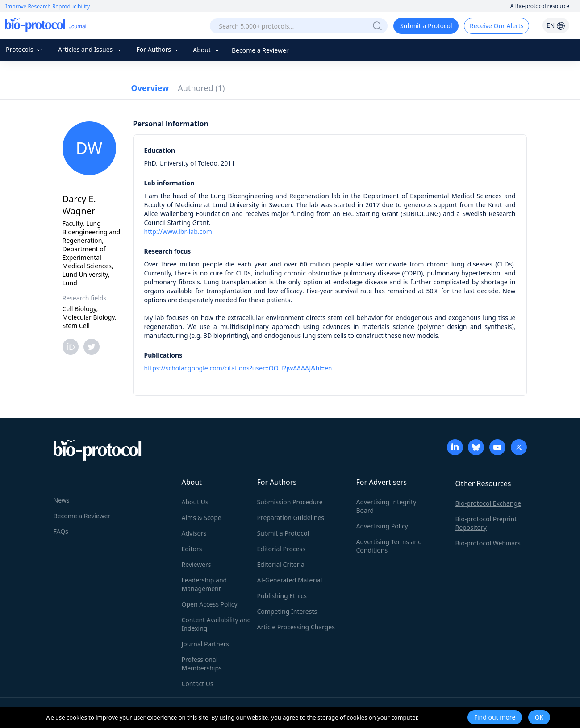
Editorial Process (282, 549)
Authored (201, 88)
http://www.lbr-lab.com (178, 231)
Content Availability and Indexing (217, 624)
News (62, 500)
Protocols (25, 49)
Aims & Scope (202, 518)
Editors (192, 549)
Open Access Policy (210, 604)
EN (556, 25)
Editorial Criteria (281, 564)
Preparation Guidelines (291, 518)
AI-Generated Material (290, 580)
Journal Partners (206, 644)
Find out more (495, 717)
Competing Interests (287, 611)
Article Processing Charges (296, 627)
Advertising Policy (382, 526)
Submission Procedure (290, 502)
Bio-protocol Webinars (488, 543)
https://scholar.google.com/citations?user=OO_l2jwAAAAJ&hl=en (238, 368)
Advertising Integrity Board (386, 506)
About (207, 50)
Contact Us (198, 684)
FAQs (61, 531)
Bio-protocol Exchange (488, 503)
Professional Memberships (202, 664)
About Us (195, 502)
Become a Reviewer (260, 50)
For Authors (159, 49)
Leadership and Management (204, 584)
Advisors (194, 533)
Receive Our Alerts (497, 26)
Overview (150, 88)
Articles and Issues (91, 49)
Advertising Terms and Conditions (389, 546)
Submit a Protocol (426, 26)
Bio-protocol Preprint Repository (486, 523)
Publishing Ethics (282, 596)
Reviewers (196, 564)
